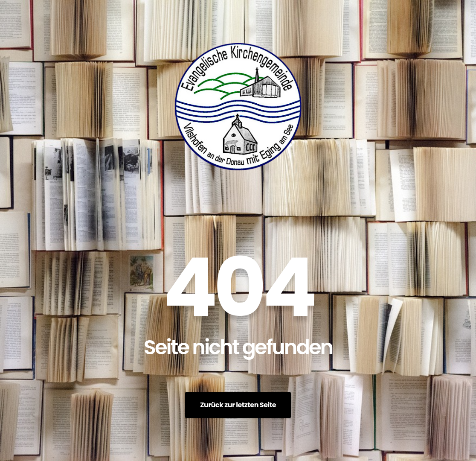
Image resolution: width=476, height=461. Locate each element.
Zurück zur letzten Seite (238, 405)
